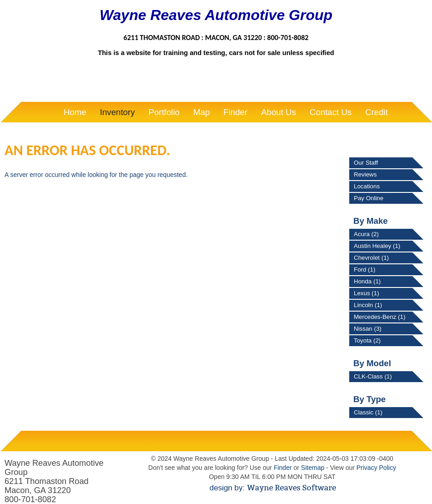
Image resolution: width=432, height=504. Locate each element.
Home (75, 112)
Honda (367, 281)
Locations (367, 186)
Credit (377, 112)
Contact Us (331, 112)
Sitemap (313, 468)
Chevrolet (371, 258)
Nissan (368, 329)
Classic (368, 412)
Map (201, 112)
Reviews (365, 174)
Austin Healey (377, 246)
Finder (235, 112)
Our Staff (366, 163)
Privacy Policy (376, 468)
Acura (366, 234)
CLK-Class (373, 376)
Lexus (367, 293)
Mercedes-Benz (379, 317)
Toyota (367, 340)
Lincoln (368, 305)
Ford (364, 270)
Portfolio (164, 112)
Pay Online (369, 198)
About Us (279, 112)
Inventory (118, 112)
